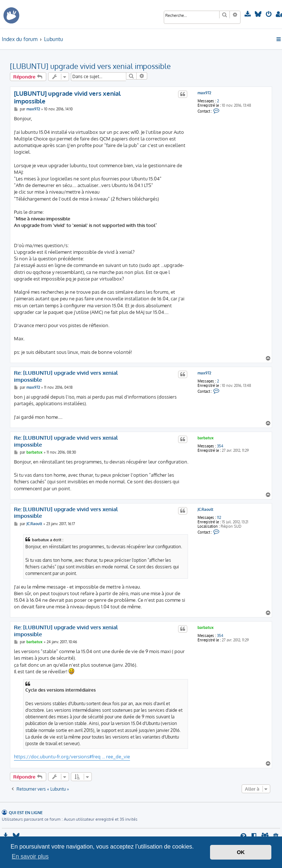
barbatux (206, 438)
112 (219, 517)
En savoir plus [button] (30, 856)
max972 (204, 93)
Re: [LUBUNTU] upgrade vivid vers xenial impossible (66, 376)
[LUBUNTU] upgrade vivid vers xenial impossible (90, 66)
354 (220, 446)
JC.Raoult (205, 509)
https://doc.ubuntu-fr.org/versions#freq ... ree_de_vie (72, 757)
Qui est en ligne (26, 812)
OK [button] (241, 852)
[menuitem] (248, 14)
